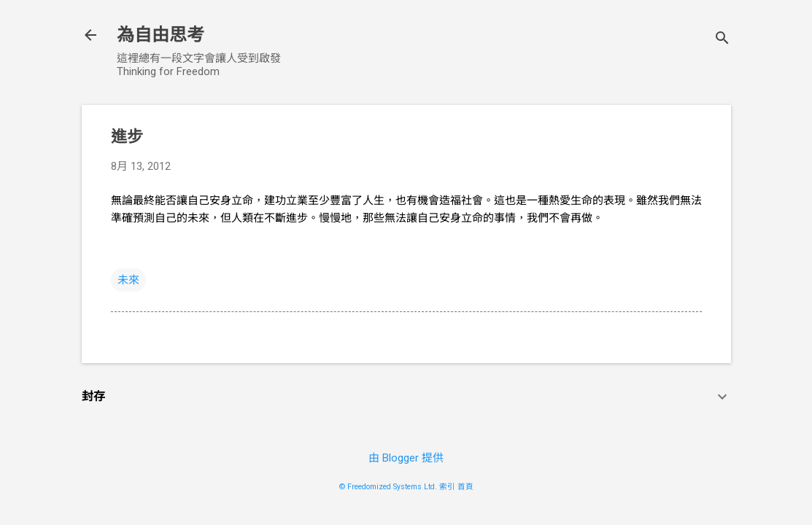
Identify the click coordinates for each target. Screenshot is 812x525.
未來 (128, 280)
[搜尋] (722, 40)
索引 (447, 487)
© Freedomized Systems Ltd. (388, 487)
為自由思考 (161, 35)
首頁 (465, 487)
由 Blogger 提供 (406, 458)
